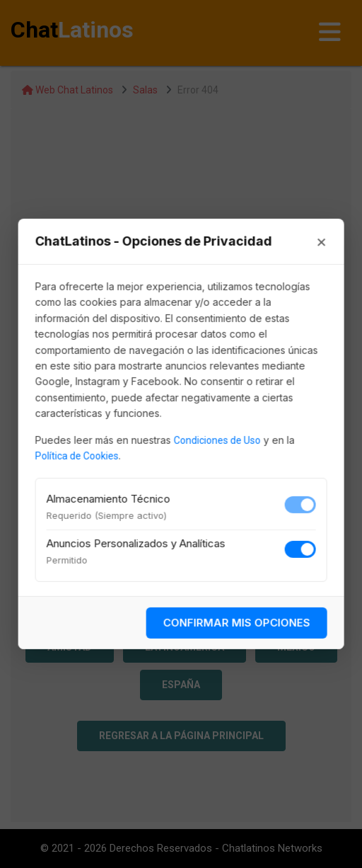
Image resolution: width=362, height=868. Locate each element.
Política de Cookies (77, 456)
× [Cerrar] (321, 241)
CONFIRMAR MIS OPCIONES (236, 623)
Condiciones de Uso (217, 440)
